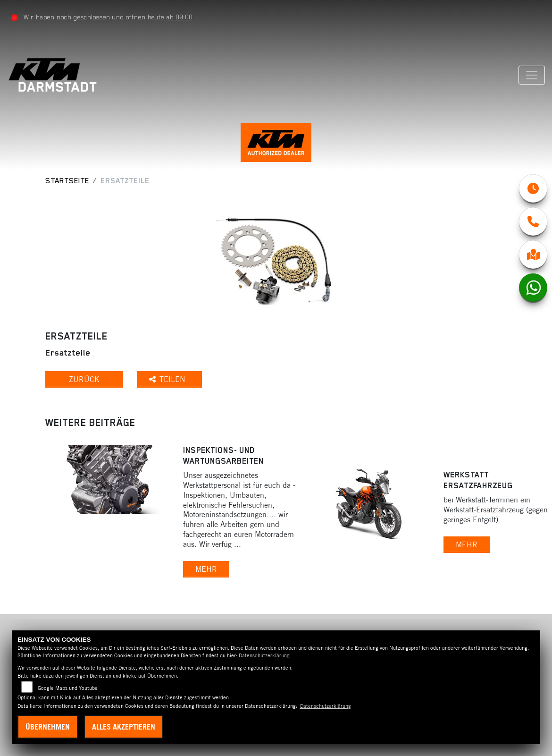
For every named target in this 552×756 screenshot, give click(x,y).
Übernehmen (48, 727)
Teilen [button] (168, 379)
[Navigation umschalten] (532, 75)
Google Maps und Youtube (68, 688)
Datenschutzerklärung (264, 655)
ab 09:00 (178, 17)
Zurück (84, 379)
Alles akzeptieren (124, 727)
